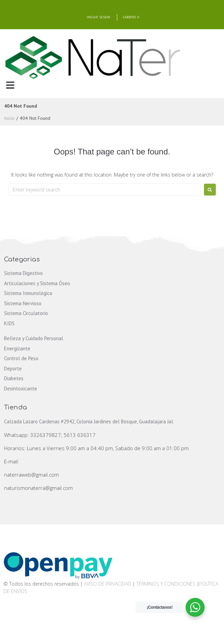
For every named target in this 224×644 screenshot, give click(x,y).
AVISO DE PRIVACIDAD (108, 584)
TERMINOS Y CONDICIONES (167, 584)
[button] (10, 85)
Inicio (9, 118)
